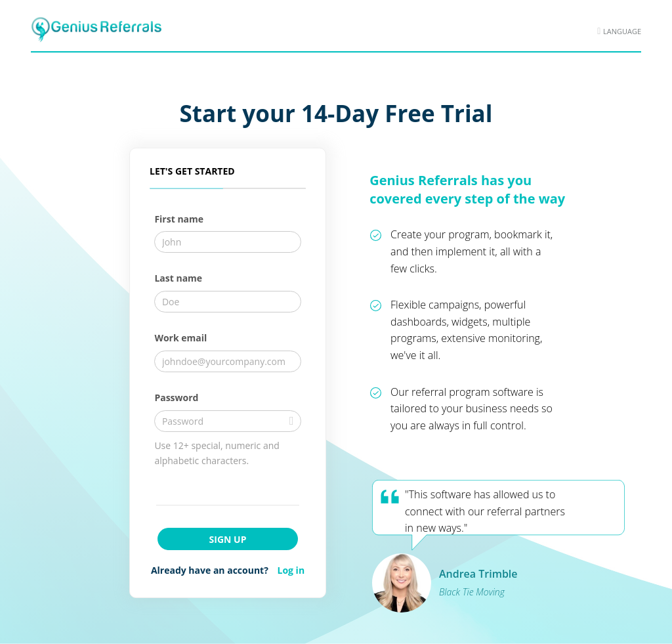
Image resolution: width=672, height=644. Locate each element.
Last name (178, 278)
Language (622, 31)
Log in (291, 570)
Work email (180, 338)
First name (179, 219)
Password (176, 397)
